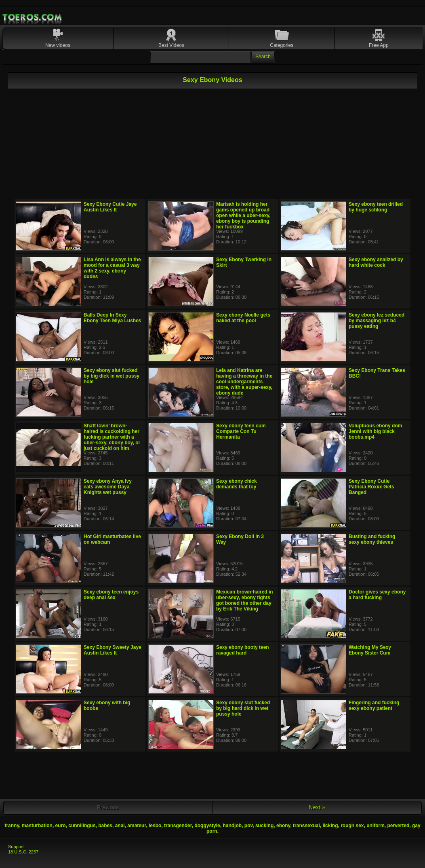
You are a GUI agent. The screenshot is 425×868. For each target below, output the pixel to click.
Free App (379, 45)
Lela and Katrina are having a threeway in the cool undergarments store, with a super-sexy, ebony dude (244, 382)
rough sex (352, 826)
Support (16, 847)
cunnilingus (82, 826)
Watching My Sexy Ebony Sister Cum (370, 650)
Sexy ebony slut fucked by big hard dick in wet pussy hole (243, 708)
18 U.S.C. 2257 (23, 852)
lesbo (155, 826)
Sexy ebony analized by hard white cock (376, 262)
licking (330, 826)
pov (248, 826)
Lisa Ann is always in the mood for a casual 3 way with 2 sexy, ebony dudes (112, 268)
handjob (232, 826)
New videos (58, 45)
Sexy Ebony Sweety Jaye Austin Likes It (113, 650)
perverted (399, 826)
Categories (282, 45)
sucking (264, 826)
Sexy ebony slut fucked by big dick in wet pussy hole (112, 376)
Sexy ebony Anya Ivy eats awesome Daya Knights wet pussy (108, 487)
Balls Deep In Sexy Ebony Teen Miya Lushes (112, 318)
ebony (283, 826)
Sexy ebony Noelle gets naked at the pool (243, 318)
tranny (12, 826)
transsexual (306, 826)
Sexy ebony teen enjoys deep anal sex (111, 595)
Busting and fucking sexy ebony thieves (372, 539)
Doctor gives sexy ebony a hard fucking (377, 595)
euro (61, 826)
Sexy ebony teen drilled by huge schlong (376, 207)
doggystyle (207, 826)
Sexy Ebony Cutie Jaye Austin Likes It (110, 207)
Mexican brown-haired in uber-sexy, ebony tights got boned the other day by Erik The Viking (245, 600)
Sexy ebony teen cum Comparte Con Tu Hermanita (241, 431)
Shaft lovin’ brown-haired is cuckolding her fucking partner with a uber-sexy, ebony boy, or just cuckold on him (112, 437)
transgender (178, 826)
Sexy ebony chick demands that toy (237, 484)
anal (120, 826)
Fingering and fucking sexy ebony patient (374, 705)
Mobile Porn (33, 17)
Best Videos (171, 45)
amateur (137, 826)
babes (105, 826)
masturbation (37, 826)
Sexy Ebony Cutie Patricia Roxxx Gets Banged (371, 487)
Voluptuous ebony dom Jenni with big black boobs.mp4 (375, 431)
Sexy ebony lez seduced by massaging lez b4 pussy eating (377, 321)
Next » (317, 807)
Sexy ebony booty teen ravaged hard (243, 650)
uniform (376, 826)
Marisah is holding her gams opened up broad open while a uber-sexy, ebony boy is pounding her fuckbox (243, 215)
